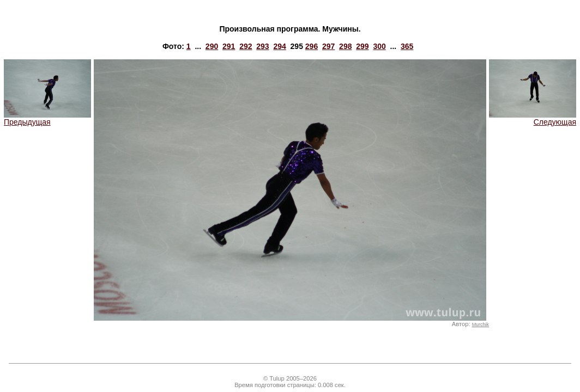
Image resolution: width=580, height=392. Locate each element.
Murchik (481, 324)
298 (345, 46)
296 (312, 46)
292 (246, 46)
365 (407, 46)
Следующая (533, 118)
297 (328, 46)
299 (362, 46)
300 (379, 46)
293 (262, 46)
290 (212, 46)
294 (279, 46)
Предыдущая (47, 118)
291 (229, 46)
